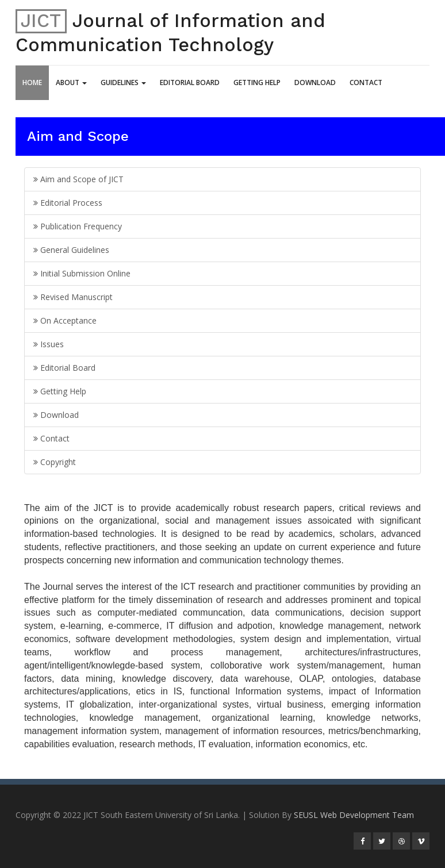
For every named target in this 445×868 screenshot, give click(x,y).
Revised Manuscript (73, 297)
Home (32, 82)
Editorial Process (68, 203)
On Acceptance (65, 320)
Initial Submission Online (82, 273)
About (71, 82)
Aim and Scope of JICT (78, 179)
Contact (366, 82)
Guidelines (123, 82)
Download (315, 82)
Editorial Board (190, 82)
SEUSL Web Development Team (354, 815)
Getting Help (257, 82)
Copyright (55, 462)
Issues (49, 344)
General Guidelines (71, 250)
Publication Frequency (78, 226)
